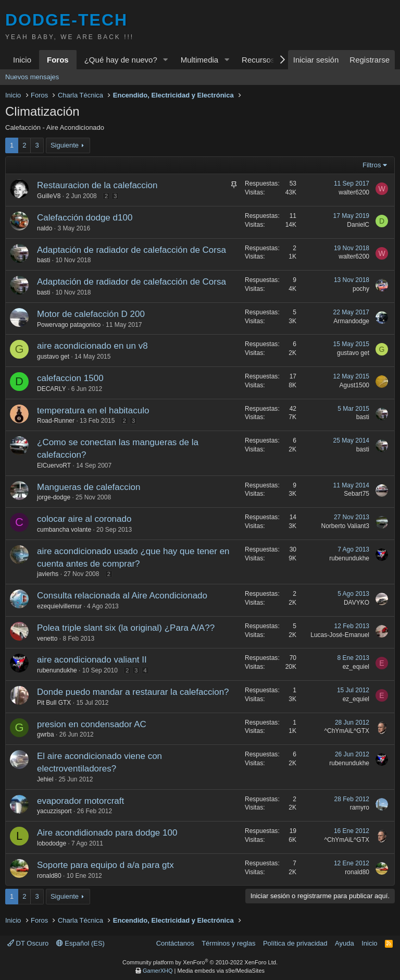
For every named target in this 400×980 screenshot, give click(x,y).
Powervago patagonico (69, 325)
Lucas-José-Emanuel (340, 635)
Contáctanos (175, 943)
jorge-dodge (54, 497)
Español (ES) (80, 943)
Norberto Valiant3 (346, 526)
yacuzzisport (54, 811)
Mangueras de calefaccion (89, 487)
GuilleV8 (49, 196)
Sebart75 (357, 494)
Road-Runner (56, 421)
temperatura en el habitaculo (93, 411)
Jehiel (45, 779)
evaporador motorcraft (80, 801)
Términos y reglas (228, 943)
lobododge (52, 843)
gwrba (46, 734)
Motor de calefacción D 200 (91, 314)
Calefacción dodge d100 (85, 218)
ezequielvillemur (59, 606)
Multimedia (200, 60)
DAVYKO (357, 603)
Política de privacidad (295, 943)
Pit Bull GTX (54, 703)
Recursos (258, 60)
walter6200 (354, 192)
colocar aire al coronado (84, 519)
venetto (47, 639)
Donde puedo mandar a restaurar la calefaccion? (133, 692)
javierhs (48, 574)
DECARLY (52, 389)
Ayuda (345, 943)
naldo (45, 228)
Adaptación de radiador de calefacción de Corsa (132, 250)
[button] (166, 60)
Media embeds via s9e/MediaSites (221, 971)
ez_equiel (356, 667)
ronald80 (49, 876)
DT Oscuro (28, 943)
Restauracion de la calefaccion (97, 185)
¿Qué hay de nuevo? (121, 60)
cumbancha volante (64, 530)
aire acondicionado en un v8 (92, 346)
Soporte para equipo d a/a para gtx (105, 865)
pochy (361, 289)
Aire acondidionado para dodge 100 (107, 833)
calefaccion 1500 (70, 378)
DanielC (358, 225)
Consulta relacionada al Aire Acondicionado (122, 596)
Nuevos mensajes (32, 77)
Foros (58, 60)
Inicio (22, 60)
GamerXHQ (158, 971)
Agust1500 (354, 385)
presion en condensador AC (92, 724)
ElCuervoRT (54, 465)
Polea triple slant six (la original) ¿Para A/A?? (126, 628)
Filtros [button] (372, 165)
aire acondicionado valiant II (92, 660)
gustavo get (53, 357)
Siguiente (65, 145)
